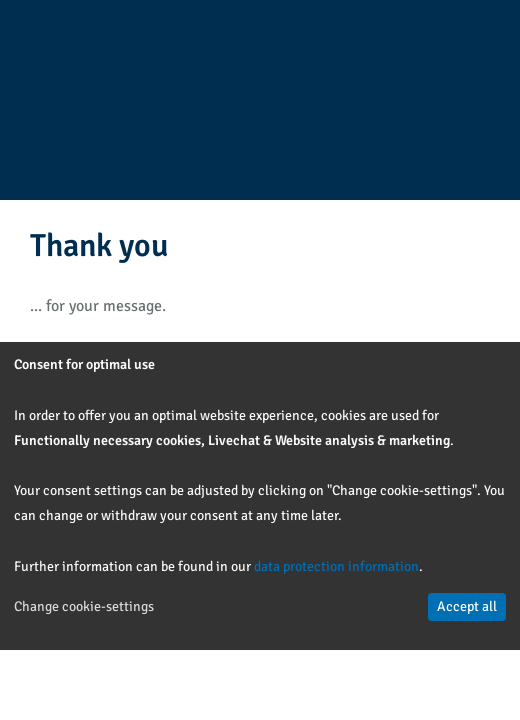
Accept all (467, 606)
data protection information (336, 566)
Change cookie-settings (84, 606)
